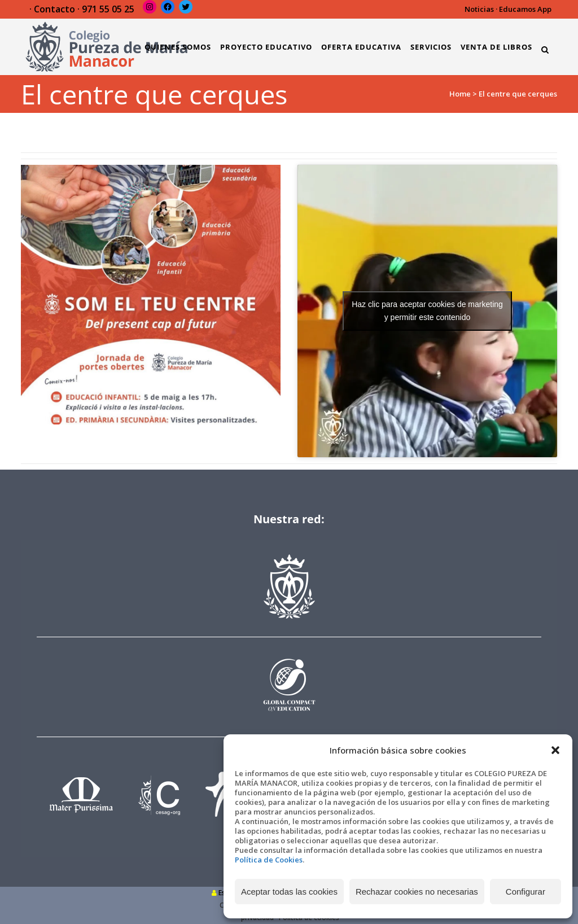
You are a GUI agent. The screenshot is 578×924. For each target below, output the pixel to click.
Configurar (526, 892)
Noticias (479, 9)
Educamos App (525, 9)
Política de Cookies (269, 860)
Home (460, 94)
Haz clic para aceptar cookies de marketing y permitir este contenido (427, 311)
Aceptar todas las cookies (289, 892)
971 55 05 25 (108, 9)
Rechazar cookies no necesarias (417, 892)
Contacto (54, 9)
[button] (555, 750)
